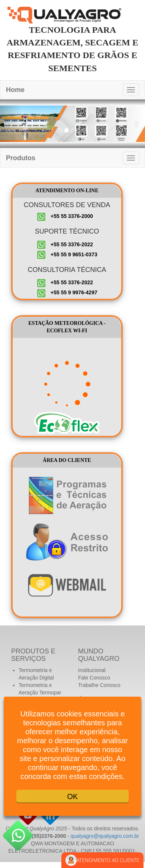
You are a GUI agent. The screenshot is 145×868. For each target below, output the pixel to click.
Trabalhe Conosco (99, 685)
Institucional (92, 670)
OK (73, 796)
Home (15, 90)
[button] (11, 124)
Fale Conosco (94, 678)
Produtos (21, 158)
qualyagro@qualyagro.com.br (105, 836)
